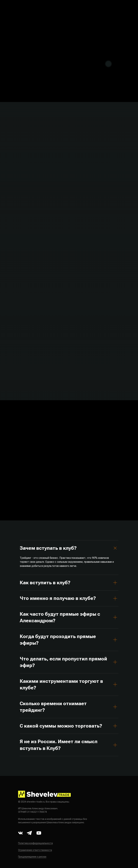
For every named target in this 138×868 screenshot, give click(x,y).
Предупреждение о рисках (32, 857)
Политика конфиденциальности (35, 843)
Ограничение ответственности (35, 850)
